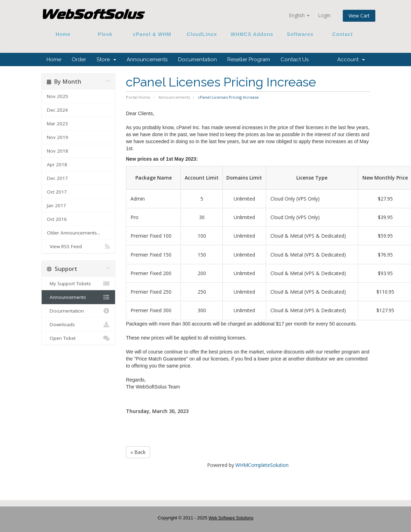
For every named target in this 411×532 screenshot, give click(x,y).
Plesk (105, 34)
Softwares (300, 34)
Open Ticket (79, 338)
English (299, 15)
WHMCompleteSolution (262, 465)
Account (351, 59)
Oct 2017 (57, 192)
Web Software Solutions (231, 518)
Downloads (79, 324)
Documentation (197, 59)
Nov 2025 (58, 96)
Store (106, 59)
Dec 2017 (57, 178)
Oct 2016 (57, 219)
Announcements (147, 59)
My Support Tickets (79, 283)
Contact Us (295, 59)
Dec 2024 (57, 110)
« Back (138, 452)
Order (79, 59)
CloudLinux (202, 34)
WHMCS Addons (252, 34)
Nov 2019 (58, 137)
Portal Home (138, 97)
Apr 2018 (57, 164)
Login (324, 15)
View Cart (359, 16)
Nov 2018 (58, 151)
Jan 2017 (56, 205)
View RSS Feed (79, 246)
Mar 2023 (57, 124)
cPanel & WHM (152, 34)
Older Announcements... (73, 233)
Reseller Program (249, 59)
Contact (340, 34)
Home (63, 34)
